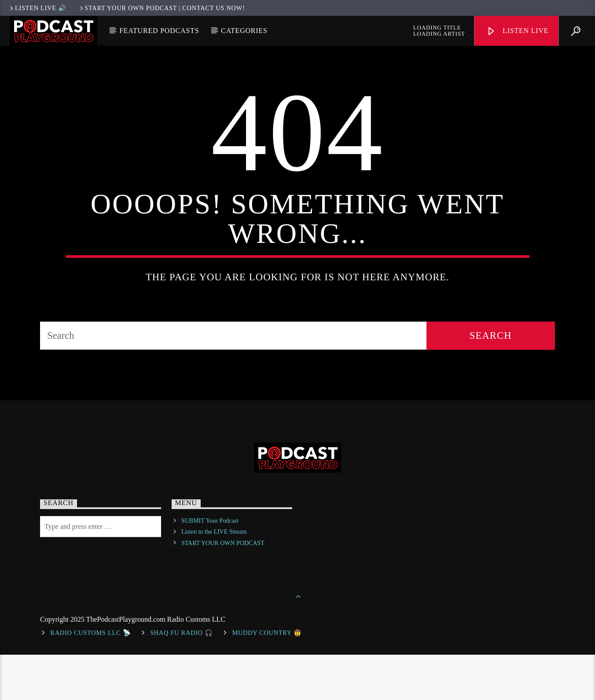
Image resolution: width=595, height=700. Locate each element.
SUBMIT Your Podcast (210, 566)
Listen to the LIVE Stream (214, 577)
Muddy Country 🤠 (267, 678)
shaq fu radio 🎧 (182, 678)
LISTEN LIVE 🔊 (37, 8)
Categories (244, 31)
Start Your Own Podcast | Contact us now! (162, 8)
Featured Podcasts (159, 31)
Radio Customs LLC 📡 (90, 678)
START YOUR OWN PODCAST (223, 588)
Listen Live (518, 31)
